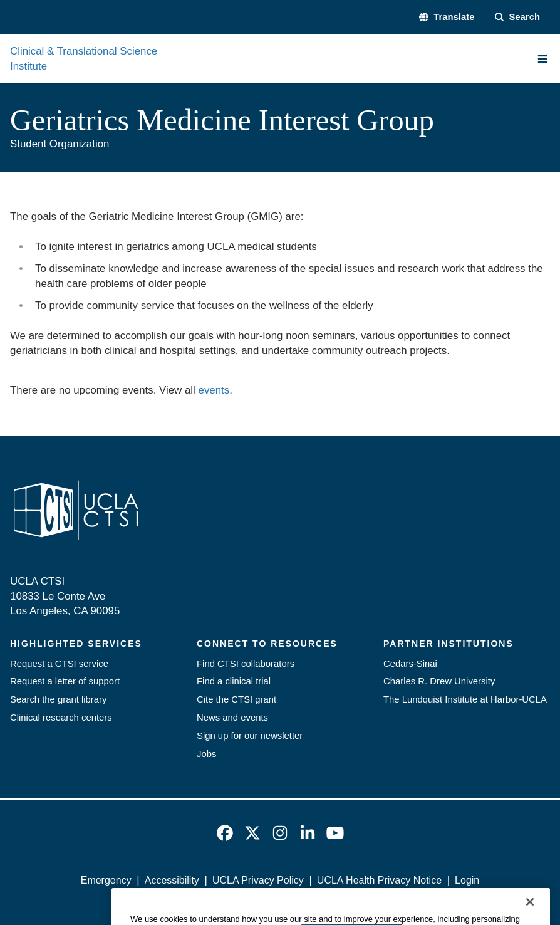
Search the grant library (58, 699)
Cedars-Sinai (410, 664)
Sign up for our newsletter (250, 736)
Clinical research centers (61, 718)
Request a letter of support (65, 681)
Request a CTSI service (59, 664)
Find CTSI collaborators (246, 664)
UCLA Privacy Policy (258, 880)
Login (467, 880)
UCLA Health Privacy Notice (379, 880)
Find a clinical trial (234, 681)
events (214, 390)
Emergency (106, 880)
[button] (447, 17)
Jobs (206, 754)
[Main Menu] (542, 59)
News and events (232, 718)
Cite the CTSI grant (236, 699)
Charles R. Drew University (439, 681)
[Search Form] (517, 17)
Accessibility (172, 880)
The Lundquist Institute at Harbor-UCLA (465, 699)
